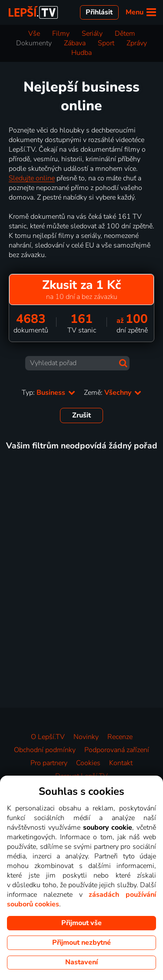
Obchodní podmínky (45, 750)
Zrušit (81, 415)
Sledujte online (32, 178)
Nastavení (81, 962)
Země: (113, 393)
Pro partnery (49, 763)
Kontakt (121, 763)
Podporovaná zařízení (117, 750)
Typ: (48, 393)
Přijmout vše (81, 923)
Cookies (88, 763)
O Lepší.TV (48, 737)
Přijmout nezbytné (81, 943)
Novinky (86, 737)
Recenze (120, 737)
